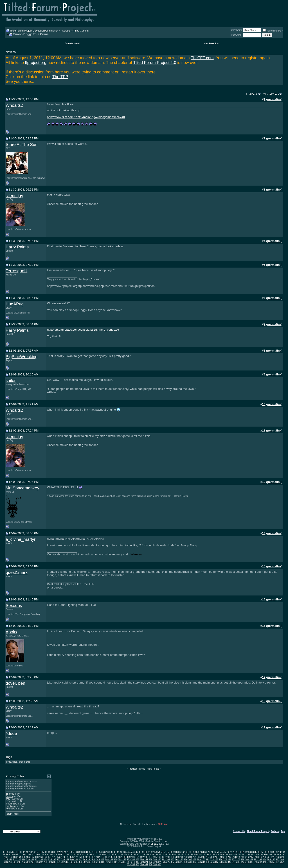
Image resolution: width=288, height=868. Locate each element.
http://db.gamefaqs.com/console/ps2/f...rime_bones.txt (83, 330)
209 (216, 857)
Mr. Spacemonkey (22, 488)
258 (151, 860)
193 (146, 857)
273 (216, 860)
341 (234, 862)
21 (55, 852)
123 (121, 855)
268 (195, 860)
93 (281, 852)
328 (177, 862)
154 (257, 855)
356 (142, 865)
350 (273, 862)
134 (169, 855)
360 (159, 865)
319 (137, 862)
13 (30, 852)
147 (226, 855)
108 (55, 855)
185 (111, 857)
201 (181, 857)
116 (91, 855)
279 (243, 860)
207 (208, 857)
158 (275, 855)
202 (186, 857)
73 (218, 852)
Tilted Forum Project (258, 831)
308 (89, 862)
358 (151, 865)
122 (117, 855)
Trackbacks (11, 804)
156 (266, 855)
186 (116, 857)
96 (7, 855)
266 (186, 860)
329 (181, 862)
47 (137, 852)
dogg (15, 762)
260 (159, 860)
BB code (10, 794)
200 (177, 857)
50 (146, 852)
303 (67, 862)
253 (129, 860)
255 (137, 860)
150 (240, 855)
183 (102, 857)
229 (24, 860)
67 (199, 852)
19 (49, 852)
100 (20, 855)
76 (228, 852)
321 (146, 862)
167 (32, 857)
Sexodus (14, 606)
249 (111, 860)
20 (52, 852)
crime (8, 762)
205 (199, 857)
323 (155, 862)
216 (247, 857)
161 (6, 857)
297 (41, 862)
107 (51, 855)
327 (172, 862)
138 (187, 855)
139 (191, 855)
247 (102, 860)
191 (137, 857)
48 (140, 852)
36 (102, 852)
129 (147, 855)
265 (181, 860)
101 (25, 855)
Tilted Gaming (81, 31)
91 (274, 852)
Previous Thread (137, 769)
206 (203, 857)
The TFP (60, 77)
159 (279, 855)
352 (282, 862)
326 (168, 862)
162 (10, 857)
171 (50, 857)
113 (77, 855)
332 (195, 862)
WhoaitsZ (15, 105)
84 (253, 852)
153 (253, 855)
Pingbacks (11, 806)
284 (264, 860)
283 (260, 860)
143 (209, 855)
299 (50, 862)
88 (265, 852)
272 (212, 860)
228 (19, 860)
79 (237, 852)
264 (177, 860)
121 (112, 855)
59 (174, 852)
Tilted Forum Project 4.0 (155, 63)
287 (278, 860)
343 (243, 862)
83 (249, 852)
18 (46, 852)
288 (282, 860)
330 (186, 862)
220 (264, 857)
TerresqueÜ (16, 271)
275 (225, 860)
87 (262, 852)
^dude (11, 733)
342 (238, 862)
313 (111, 862)
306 (80, 862)
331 (190, 862)
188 (124, 857)
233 (41, 860)
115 (86, 855)
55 (162, 852)
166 (28, 857)
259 (155, 860)
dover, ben (15, 683)
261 (164, 860)
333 (199, 862)
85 (256, 852)
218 (256, 857)
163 (15, 857)
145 (217, 855)
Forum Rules (12, 814)
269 (199, 860)
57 (168, 852)
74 (221, 852)
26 (71, 852)
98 (14, 855)
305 (76, 862)
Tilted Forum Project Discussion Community (34, 31)
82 (246, 852)
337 (216, 862)
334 (203, 862)
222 (273, 857)
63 (187, 852)
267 (190, 860)
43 (124, 852)
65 (193, 852)
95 (4, 855)
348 (264, 862)
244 (89, 860)
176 (72, 857)
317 (129, 862)
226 (10, 860)
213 (234, 857)
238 (63, 860)
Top (283, 831)
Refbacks (10, 809)
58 (171, 852)
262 (168, 860)
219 (260, 857)
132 (161, 855)
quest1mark (17, 572)
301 (59, 862)
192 (142, 857)
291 (15, 862)
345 (251, 862)
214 (238, 857)
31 (87, 852)
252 (124, 860)
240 (72, 860)
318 (133, 862)
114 (82, 855)
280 (247, 860)
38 (109, 852)
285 (269, 860)
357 (146, 865)
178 (80, 857)
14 (34, 852)
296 (37, 862)
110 (64, 855)
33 (93, 852)
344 (247, 862)
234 (46, 860)
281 (251, 860)
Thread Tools (271, 94)
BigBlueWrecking (22, 357)
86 (259, 852)
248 (107, 860)
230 (28, 860)
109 (60, 855)
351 (278, 862)
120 (108, 855)
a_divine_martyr (21, 539)
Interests (65, 31)
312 (107, 862)
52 (152, 852)
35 (99, 852)
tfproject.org (36, 63)
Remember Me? (273, 31)
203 (190, 857)
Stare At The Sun (22, 144)
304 (72, 862)
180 (89, 857)
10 (21, 852)
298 (46, 862)
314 (116, 862)
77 (231, 852)
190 (133, 857)
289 (6, 862)
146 (222, 855)
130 (152, 855)
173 (59, 857)
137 (183, 855)
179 (85, 857)
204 (195, 857)
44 (127, 852)
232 (37, 860)
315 (120, 862)
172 (54, 857)
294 (28, 862)
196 (159, 857)
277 (234, 860)
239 (67, 860)
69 (206, 852)
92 (278, 852)
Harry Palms (17, 247)
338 (221, 862)
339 (225, 862)
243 (85, 860)
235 (50, 860)
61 (181, 852)
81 (243, 852)
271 (208, 860)
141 (200, 855)
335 (208, 862)
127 (139, 855)
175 (67, 857)
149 (235, 855)
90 (271, 852)
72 (215, 852)
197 (164, 857)
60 (177, 852)
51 (149, 852)
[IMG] (8, 799)
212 (229, 857)
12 (27, 852)
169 (41, 857)
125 (130, 855)
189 (129, 857)
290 (10, 862)
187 (120, 857)
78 (234, 852)
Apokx (11, 632)
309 (94, 862)
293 (24, 862)
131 (156, 855)
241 (76, 860)
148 (231, 855)
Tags (9, 757)
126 (134, 855)
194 (151, 857)
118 (99, 855)
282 (256, 860)
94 (284, 852)
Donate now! (72, 43)
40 (115, 852)
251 (120, 860)
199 (172, 857)
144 (213, 855)
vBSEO (155, 844)
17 (43, 852)
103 (34, 855)
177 (76, 857)
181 (94, 857)
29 (80, 852)
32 (90, 852)
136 (178, 855)
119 (104, 855)
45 (131, 852)
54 (159, 852)
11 (24, 852)
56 (165, 852)
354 (133, 865)
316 (124, 862)
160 (283, 855)
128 (143, 855)
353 (129, 865)
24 (65, 852)
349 (269, 862)
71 (212, 852)
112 (73, 855)
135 (174, 855)
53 (156, 852)
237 (59, 860)
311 (102, 862)
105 (42, 855)
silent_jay (14, 196)
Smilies (9, 796)
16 (40, 852)
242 (80, 860)
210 (221, 857)
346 (256, 862)
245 (94, 860)
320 (142, 862)
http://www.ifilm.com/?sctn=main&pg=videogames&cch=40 (86, 117)
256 (142, 860)
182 (98, 857)
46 (134, 852)
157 (270, 855)
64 (190, 852)
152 (248, 855)
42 (121, 852)
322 (151, 862)
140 (196, 855)
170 (46, 857)
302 (63, 862)
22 (59, 852)
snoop (22, 762)
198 (168, 857)
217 (251, 857)
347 (260, 862)
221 (269, 857)
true (28, 762)
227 (15, 860)
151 (244, 855)
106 (47, 855)
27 (74, 852)
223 (278, 857)
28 (77, 852)
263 (172, 860)
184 (107, 857)
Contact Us (239, 831)
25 (68, 852)
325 (164, 862)
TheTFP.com (202, 58)
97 (10, 855)
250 (116, 860)
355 (137, 865)
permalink (274, 99)
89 (268, 852)
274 (221, 860)
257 (146, 860)
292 (19, 862)
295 (32, 862)
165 (24, 857)
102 (29, 855)
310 (98, 862)
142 (204, 855)
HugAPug (15, 304)
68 (202, 852)
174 (63, 857)
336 (212, 862)
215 (243, 857)
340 (229, 862)
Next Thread (153, 769)
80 (240, 852)
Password (236, 35)
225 (6, 860)
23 (62, 852)
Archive (275, 831)
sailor (11, 381)
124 (126, 855)
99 (17, 855)
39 (112, 852)
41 (118, 852)
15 (37, 852)
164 (19, 857)
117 (95, 855)
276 (229, 860)
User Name (237, 30)
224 (282, 857)
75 (224, 852)
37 (105, 852)
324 (159, 862)
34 (96, 852)
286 (273, 860)
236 (54, 860)
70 (209, 852)
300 (54, 862)
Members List (212, 43)
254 (133, 860)
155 (261, 855)
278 (238, 860)
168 (37, 857)
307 (85, 862)
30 (84, 852)
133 (165, 855)
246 (98, 860)
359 (155, 865)
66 (196, 852)
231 (32, 860)
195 (155, 857)
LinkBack (252, 94)
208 (212, 857)
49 (143, 852)
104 (38, 855)
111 (69, 855)
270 (203, 860)
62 (184, 852)
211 (225, 857)
